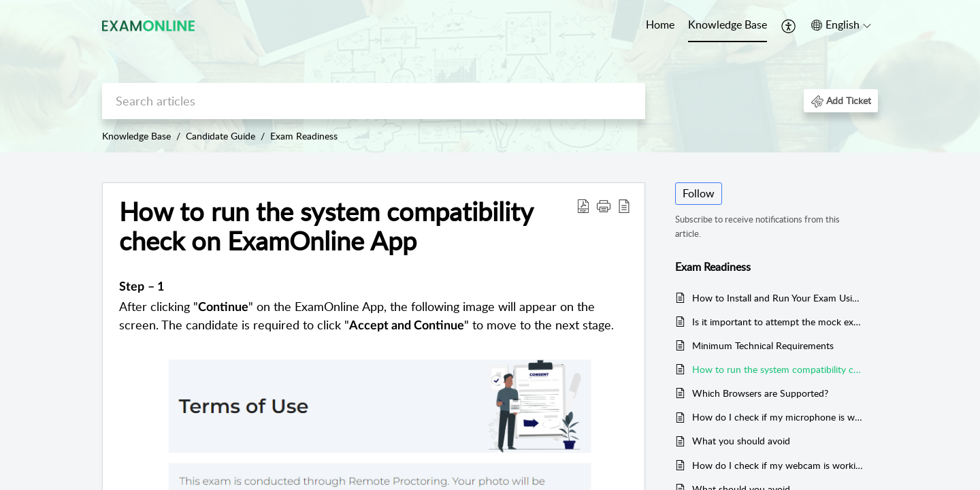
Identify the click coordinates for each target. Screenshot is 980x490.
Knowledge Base (728, 24)
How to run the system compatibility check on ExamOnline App (778, 369)
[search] (374, 101)
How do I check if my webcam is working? (778, 465)
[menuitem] (660, 26)
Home (660, 24)
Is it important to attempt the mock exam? (778, 322)
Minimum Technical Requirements (763, 345)
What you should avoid (741, 441)
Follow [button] (699, 193)
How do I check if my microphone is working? (778, 417)
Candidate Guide (220, 136)
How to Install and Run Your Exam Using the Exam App (778, 298)
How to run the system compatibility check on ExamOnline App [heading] (326, 227)
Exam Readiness (304, 136)
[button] (789, 26)
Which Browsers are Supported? (760, 393)
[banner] (490, 76)
